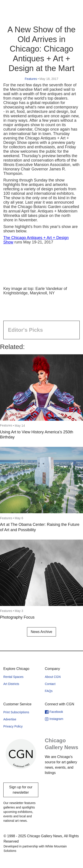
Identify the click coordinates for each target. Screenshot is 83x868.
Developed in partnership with (35, 849)
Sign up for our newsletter (21, 790)
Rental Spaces (13, 677)
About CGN (53, 677)
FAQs (49, 691)
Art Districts (11, 684)
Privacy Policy (13, 726)
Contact (50, 684)
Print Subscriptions (16, 712)
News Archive (41, 632)
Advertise (10, 719)
